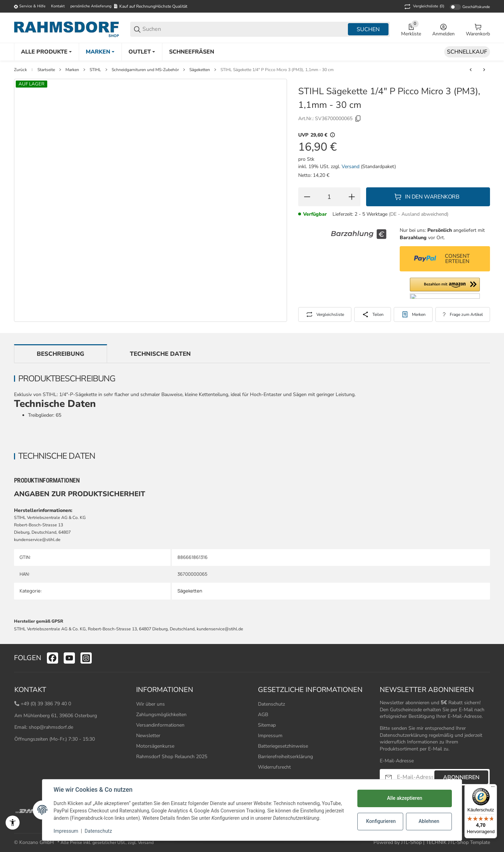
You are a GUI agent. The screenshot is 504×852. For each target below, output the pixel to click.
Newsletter (148, 736)
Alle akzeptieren (405, 798)
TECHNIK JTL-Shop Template (458, 842)
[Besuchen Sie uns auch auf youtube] (69, 658)
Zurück (20, 70)
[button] (445, 288)
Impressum (270, 736)
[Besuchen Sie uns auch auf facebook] (52, 658)
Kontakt (58, 6)
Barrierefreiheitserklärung (285, 757)
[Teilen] (373, 314)
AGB (263, 715)
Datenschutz (271, 704)
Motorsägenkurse (155, 746)
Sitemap (267, 725)
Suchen (368, 29)
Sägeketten (200, 70)
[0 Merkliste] (411, 29)
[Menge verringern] (307, 197)
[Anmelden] (443, 29)
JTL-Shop (412, 842)
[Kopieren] (358, 119)
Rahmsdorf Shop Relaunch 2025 (172, 757)
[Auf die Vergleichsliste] (325, 314)
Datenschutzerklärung (404, 735)
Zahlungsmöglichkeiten (161, 715)
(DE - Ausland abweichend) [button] (419, 214)
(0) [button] (424, 7)
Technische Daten (160, 354)
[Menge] (329, 197)
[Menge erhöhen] (352, 197)
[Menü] (493, 788)
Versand (351, 167)
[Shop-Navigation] (30, 7)
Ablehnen (429, 821)
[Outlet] (142, 52)
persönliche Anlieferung (91, 6)
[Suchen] (245, 29)
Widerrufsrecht (274, 767)
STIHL (95, 70)
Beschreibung (61, 354)
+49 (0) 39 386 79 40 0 (46, 704)
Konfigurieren (381, 821)
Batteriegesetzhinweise (283, 746)
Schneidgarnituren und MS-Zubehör (145, 70)
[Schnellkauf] (467, 52)
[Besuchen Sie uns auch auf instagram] (86, 658)
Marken (72, 70)
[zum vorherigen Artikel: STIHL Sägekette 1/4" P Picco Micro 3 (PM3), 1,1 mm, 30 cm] (471, 70)
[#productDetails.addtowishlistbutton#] (413, 314)
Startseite (46, 70)
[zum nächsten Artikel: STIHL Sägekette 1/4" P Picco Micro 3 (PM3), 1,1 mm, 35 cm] (484, 70)
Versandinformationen (160, 725)
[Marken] (100, 52)
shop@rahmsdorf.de (51, 727)
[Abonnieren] (388, 777)
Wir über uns (150, 704)
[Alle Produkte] (46, 52)
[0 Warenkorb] (478, 29)
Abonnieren (461, 777)
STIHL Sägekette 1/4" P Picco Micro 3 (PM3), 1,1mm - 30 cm (277, 70)
